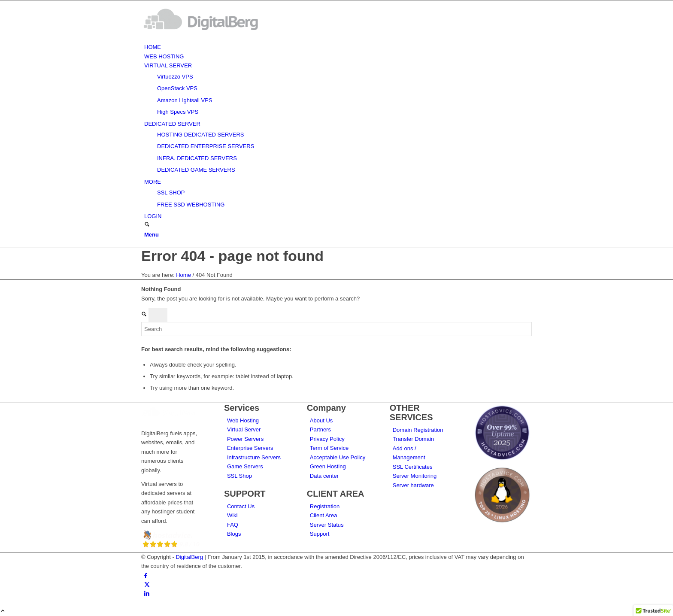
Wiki (232, 515)
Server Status (327, 525)
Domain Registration (418, 430)
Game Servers (245, 466)
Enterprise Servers (250, 448)
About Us (321, 420)
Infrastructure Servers (254, 457)
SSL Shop (239, 476)
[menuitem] (338, 47)
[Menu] (152, 235)
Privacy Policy (327, 439)
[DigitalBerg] (206, 38)
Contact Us (241, 506)
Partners (320, 429)
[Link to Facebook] (146, 575)
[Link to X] (147, 584)
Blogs (234, 534)
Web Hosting (243, 420)
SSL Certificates (413, 467)
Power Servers (245, 439)
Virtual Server (244, 429)
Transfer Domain (413, 439)
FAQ (233, 525)
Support (320, 534)
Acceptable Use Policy (338, 457)
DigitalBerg (189, 557)
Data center (324, 476)
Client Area (324, 515)
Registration (325, 506)
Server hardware (413, 485)
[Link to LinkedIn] (147, 593)
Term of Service (329, 448)
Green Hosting (328, 466)
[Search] (147, 225)
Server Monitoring (415, 476)
